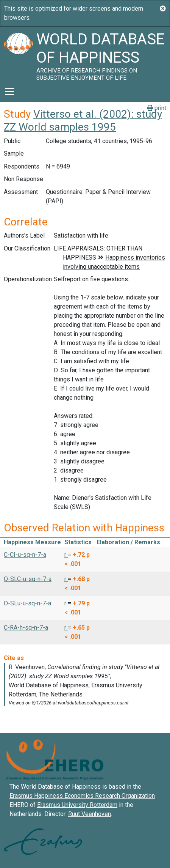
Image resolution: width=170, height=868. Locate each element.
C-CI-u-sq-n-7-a (25, 555)
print (157, 108)
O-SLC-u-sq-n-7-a (28, 579)
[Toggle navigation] (9, 91)
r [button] (66, 555)
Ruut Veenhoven (90, 814)
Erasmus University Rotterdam (77, 805)
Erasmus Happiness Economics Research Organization (82, 796)
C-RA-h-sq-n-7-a (26, 628)
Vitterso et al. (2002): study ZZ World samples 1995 (83, 121)
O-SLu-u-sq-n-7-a (27, 603)
